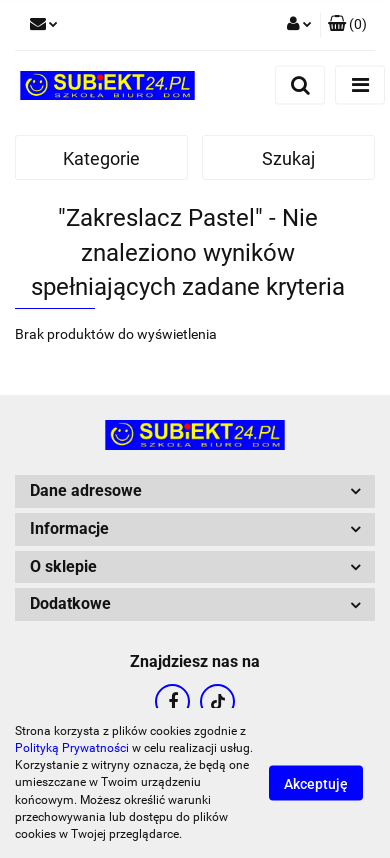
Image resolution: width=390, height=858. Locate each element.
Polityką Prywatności (72, 748)
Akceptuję (316, 784)
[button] (347, 25)
